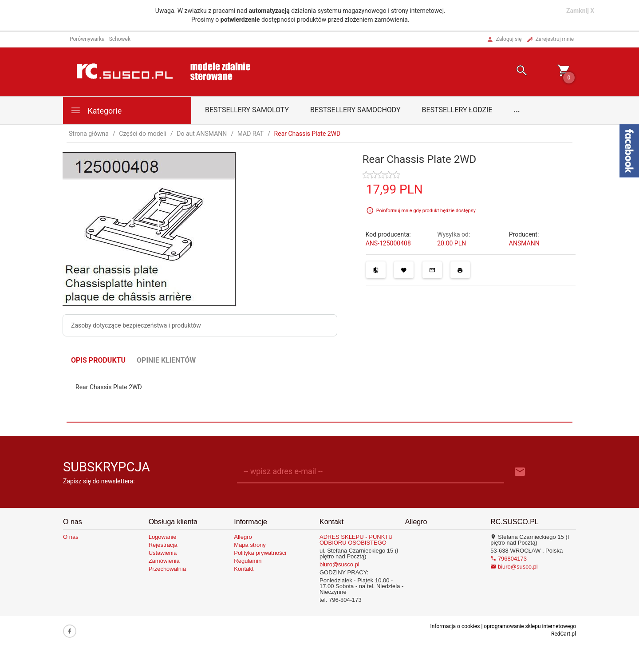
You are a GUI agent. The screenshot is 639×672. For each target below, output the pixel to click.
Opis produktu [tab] (98, 360)
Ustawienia (163, 553)
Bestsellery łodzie (457, 110)
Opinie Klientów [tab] (166, 360)
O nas (71, 537)
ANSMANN (524, 243)
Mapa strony (250, 545)
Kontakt (244, 569)
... (517, 110)
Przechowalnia (168, 569)
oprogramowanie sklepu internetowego (530, 626)
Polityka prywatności (260, 553)
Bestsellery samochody (355, 110)
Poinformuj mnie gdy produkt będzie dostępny (426, 211)
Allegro (243, 537)
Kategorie (96, 110)
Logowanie (163, 537)
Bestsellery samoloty (247, 110)
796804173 (509, 559)
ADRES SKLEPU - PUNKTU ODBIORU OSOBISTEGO (356, 540)
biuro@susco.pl (339, 564)
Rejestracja (163, 545)
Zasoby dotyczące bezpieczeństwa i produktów (136, 325)
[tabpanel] (319, 395)
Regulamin (248, 561)
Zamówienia (164, 561)
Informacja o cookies (455, 626)
